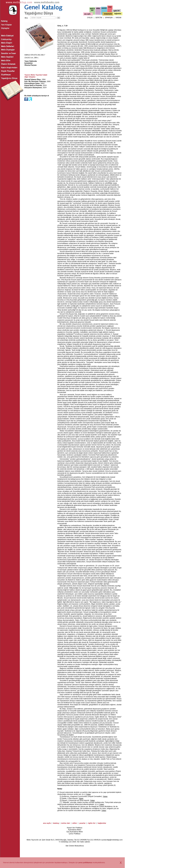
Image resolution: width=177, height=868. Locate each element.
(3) (61, 800)
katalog (56, 823)
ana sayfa (47, 823)
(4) (61, 806)
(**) (61, 802)
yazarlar (82, 823)
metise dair (66, 823)
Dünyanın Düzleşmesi (33, 88)
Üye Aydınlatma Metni (75, 832)
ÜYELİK (90, 18)
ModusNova (79, 846)
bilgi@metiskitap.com (115, 840)
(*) (58, 792)
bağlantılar (102, 823)
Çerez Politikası (75, 834)
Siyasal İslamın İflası (33, 79)
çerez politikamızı (85, 863)
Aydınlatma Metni (75, 830)
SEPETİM (99, 18)
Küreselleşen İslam (32, 83)
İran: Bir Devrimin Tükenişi (35, 81)
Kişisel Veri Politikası (75, 828)
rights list (92, 823)
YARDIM (118, 18)
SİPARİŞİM (109, 18)
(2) (61, 798)
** (74, 334)
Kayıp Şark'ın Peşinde (33, 85)
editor (75, 823)
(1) (61, 796)
